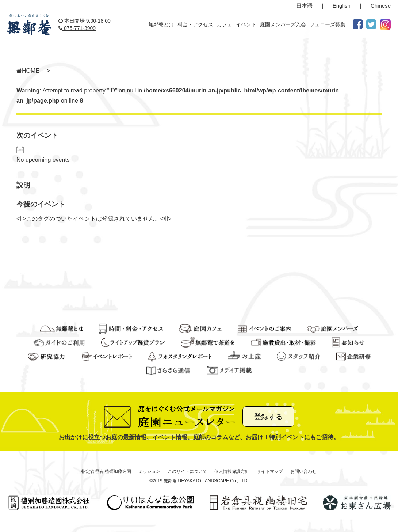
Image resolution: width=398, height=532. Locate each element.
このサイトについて (187, 471)
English (342, 6)
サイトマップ (270, 471)
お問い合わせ (303, 471)
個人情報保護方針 (232, 471)
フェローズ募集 (328, 24)
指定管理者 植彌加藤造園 (106, 471)
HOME (28, 71)
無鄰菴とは (161, 24)
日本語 (304, 6)
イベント (246, 24)
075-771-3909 (77, 28)
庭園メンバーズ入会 (283, 24)
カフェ (225, 24)
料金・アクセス (195, 24)
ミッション (149, 471)
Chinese (381, 6)
